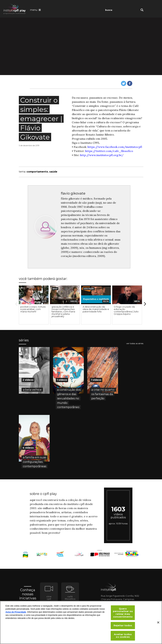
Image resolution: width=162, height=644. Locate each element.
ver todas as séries (135, 343)
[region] (81, 622)
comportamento (37, 172)
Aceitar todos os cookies (123, 636)
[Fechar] (158, 622)
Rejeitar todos (123, 625)
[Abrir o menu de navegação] (35, 10)
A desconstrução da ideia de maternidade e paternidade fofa (96, 309)
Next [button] (145, 304)
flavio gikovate (73, 193)
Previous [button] (16, 304)
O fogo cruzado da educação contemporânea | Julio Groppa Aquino (126, 310)
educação (89, 289)
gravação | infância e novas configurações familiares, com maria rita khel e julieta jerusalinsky (63, 311)
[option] (34, 305)
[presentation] (34, 295)
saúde (53, 172)
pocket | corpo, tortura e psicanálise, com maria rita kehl (33, 309)
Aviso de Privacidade (16, 612)
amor (55, 289)
